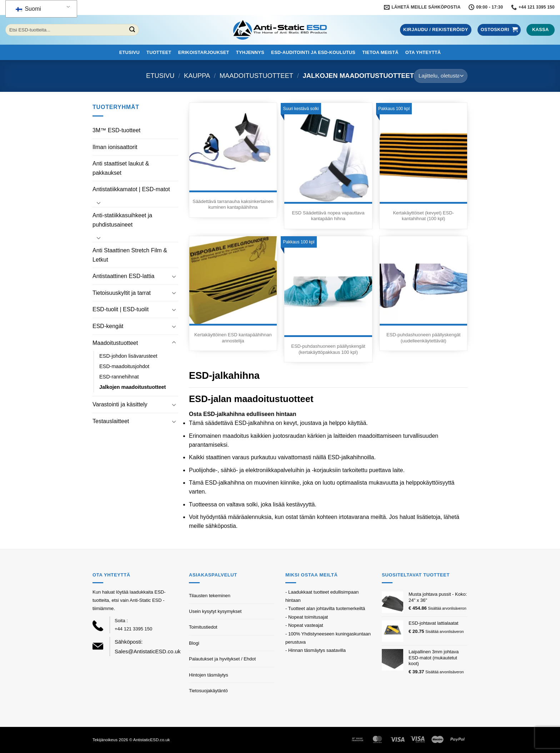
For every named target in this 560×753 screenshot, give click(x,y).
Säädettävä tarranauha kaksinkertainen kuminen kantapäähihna (233, 204)
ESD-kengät (108, 326)
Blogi (194, 643)
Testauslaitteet (111, 421)
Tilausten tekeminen (210, 596)
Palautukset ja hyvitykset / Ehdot (222, 659)
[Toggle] (99, 203)
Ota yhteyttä (423, 52)
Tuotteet (159, 52)
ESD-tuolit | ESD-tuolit (121, 309)
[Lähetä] (132, 30)
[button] (436, 30)
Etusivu (129, 52)
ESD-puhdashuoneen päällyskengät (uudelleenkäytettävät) (423, 338)
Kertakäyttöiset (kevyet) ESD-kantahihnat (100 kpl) (423, 216)
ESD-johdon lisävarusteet (128, 356)
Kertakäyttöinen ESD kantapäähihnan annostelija (233, 338)
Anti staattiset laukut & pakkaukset (121, 168)
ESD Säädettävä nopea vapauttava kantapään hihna (328, 216)
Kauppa (197, 76)
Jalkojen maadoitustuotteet (132, 387)
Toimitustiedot (203, 627)
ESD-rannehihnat (119, 377)
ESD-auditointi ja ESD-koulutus (313, 52)
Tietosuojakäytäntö (208, 691)
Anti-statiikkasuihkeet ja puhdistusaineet (122, 220)
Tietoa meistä (380, 52)
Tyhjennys (250, 52)
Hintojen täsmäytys (209, 675)
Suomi (28, 9)
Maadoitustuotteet (256, 76)
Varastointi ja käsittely (120, 404)
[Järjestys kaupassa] (441, 76)
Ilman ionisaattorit (115, 147)
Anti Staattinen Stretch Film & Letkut (130, 255)
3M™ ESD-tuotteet (116, 130)
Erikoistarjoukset (204, 52)
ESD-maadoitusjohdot (124, 366)
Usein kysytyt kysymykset (215, 611)
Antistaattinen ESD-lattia (123, 276)
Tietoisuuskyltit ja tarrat (122, 293)
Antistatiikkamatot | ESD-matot (131, 189)
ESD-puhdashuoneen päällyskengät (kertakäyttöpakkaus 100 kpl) (328, 349)
